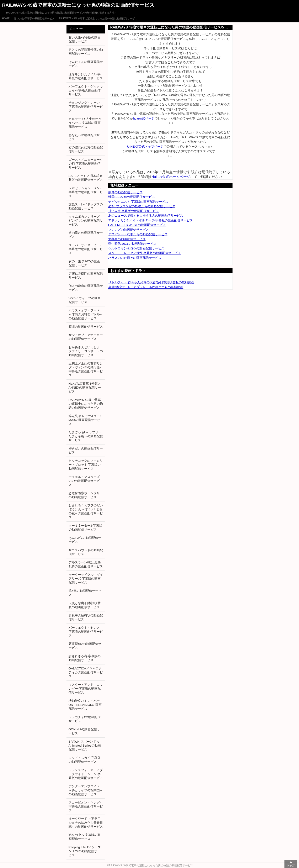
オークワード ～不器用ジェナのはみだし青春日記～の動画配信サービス (86, 823)
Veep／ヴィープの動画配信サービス (85, 300)
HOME (6, 19)
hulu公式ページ (144, 118)
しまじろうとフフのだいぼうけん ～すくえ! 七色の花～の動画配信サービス (86, 511)
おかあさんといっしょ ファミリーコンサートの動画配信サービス (86, 351)
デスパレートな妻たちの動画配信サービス (138, 234)
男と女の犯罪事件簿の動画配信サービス (86, 52)
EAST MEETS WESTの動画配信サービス (137, 225)
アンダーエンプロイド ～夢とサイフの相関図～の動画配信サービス (86, 790)
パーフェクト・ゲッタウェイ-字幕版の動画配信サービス (86, 90)
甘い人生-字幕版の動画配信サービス (34, 19)
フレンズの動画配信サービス (129, 230)
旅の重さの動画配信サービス (86, 235)
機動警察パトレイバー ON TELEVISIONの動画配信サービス (85, 705)
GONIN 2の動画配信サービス (84, 731)
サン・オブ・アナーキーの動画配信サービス (86, 337)
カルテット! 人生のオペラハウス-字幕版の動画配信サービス (85, 123)
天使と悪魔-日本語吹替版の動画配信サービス (85, 605)
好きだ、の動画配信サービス (86, 450)
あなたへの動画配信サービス (86, 137)
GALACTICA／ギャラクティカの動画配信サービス (86, 672)
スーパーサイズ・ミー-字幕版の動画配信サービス (86, 249)
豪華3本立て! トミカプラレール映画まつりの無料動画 (146, 287)
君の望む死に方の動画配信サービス (86, 149)
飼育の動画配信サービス (125, 192)
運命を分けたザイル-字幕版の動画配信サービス (86, 76)
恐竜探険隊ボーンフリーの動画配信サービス (86, 495)
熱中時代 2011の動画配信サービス (132, 244)
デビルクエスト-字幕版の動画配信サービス (138, 202)
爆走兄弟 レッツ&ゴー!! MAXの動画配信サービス (85, 420)
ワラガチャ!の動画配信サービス (85, 719)
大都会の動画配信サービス (127, 239)
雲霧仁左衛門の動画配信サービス (86, 275)
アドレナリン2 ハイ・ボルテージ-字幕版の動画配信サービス (151, 220)
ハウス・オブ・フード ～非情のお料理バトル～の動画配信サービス (86, 314)
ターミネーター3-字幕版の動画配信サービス (86, 527)
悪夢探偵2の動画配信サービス (85, 646)
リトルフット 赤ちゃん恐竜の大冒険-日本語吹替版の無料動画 (151, 282)
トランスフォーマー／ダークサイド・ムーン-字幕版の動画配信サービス (86, 774)
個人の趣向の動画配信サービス (86, 288)
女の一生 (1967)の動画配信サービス (84, 263)
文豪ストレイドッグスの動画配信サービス (86, 206)
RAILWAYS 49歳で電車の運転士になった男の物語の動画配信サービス (98, 19)
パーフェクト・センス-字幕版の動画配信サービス (86, 632)
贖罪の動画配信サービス (86, 327)
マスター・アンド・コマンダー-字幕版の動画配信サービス (86, 688)
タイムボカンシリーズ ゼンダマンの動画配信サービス (86, 220)
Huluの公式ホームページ (171, 177)
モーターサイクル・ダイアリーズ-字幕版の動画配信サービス (86, 578)
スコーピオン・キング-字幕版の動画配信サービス (86, 806)
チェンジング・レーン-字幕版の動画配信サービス (86, 107)
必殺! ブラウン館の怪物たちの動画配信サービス (142, 206)
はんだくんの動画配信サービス (86, 64)
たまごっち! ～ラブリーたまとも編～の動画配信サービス (86, 436)
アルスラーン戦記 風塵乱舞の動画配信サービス (86, 564)
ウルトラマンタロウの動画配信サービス (136, 248)
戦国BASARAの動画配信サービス (132, 197)
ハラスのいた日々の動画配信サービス (135, 258)
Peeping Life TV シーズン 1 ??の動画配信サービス (85, 851)
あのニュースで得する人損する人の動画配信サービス (146, 215)
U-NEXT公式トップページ (145, 146)
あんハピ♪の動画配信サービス (85, 540)
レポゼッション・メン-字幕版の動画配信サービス (86, 192)
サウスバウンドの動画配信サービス (86, 552)
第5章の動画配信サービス (85, 593)
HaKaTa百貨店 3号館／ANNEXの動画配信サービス (85, 387)
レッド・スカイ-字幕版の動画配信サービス (85, 760)
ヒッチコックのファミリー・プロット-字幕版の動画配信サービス (86, 465)
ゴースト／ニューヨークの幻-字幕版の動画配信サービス (86, 164)
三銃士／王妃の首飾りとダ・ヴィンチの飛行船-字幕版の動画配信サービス (86, 369)
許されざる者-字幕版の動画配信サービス (85, 658)
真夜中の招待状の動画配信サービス (86, 617)
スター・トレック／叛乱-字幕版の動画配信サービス (145, 253)
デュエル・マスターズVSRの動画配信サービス (84, 481)
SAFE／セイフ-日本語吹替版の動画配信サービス (86, 178)
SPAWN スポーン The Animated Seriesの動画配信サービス (85, 745)
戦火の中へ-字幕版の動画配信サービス (85, 837)
